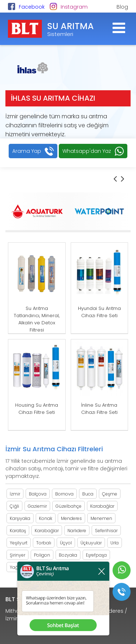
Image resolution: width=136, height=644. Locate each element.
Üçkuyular (91, 543)
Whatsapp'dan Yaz (87, 151)
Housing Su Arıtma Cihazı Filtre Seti (37, 409)
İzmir (15, 494)
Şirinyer (17, 555)
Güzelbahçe (69, 506)
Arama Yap (27, 151)
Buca (88, 494)
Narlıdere (77, 531)
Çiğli (14, 506)
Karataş (18, 531)
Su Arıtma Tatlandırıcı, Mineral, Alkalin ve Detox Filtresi (37, 319)
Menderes (71, 518)
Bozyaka (68, 555)
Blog (122, 7)
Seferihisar (106, 531)
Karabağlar (102, 506)
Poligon (42, 555)
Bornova (64, 494)
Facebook (32, 7)
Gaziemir (37, 506)
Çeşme (110, 494)
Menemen (101, 518)
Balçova (38, 494)
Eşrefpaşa (96, 555)
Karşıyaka (20, 518)
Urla (115, 543)
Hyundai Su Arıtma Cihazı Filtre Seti (99, 312)
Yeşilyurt (19, 543)
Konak (46, 518)
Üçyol (66, 543)
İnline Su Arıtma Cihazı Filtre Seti (99, 409)
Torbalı (44, 543)
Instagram (74, 7)
